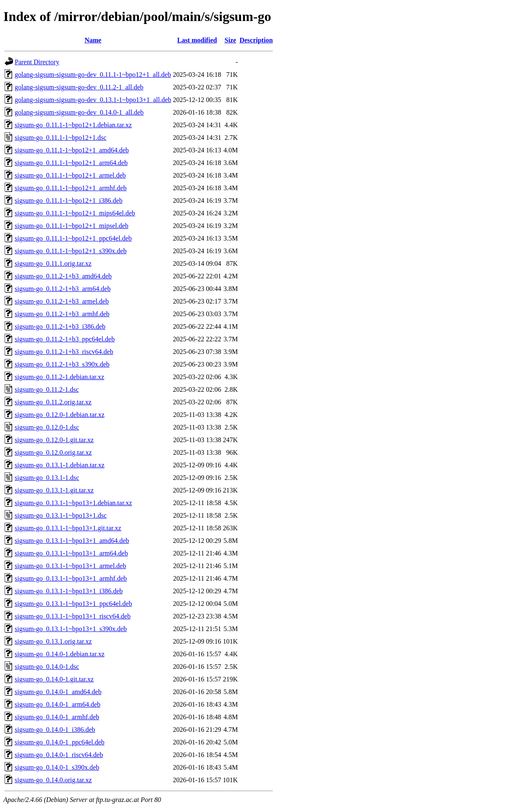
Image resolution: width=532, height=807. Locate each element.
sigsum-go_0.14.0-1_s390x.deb (57, 767)
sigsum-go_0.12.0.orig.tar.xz (53, 452)
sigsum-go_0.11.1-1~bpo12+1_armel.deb (70, 175)
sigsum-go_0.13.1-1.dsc (47, 478)
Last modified (197, 40)
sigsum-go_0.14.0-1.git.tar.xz (54, 679)
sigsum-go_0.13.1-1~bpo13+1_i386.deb (69, 591)
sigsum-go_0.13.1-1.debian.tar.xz (60, 465)
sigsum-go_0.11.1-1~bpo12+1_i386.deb (69, 200)
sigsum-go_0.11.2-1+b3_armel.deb (62, 301)
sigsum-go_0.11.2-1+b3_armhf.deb (62, 314)
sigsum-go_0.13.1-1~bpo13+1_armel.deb (70, 566)
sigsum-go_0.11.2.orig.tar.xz (53, 402)
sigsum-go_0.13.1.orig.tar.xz (53, 641)
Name (93, 40)
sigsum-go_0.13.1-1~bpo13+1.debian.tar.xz (73, 503)
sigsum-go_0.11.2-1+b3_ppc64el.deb (65, 339)
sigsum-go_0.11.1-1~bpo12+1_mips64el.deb (75, 213)
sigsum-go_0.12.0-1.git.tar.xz (54, 440)
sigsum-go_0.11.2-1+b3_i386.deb (60, 326)
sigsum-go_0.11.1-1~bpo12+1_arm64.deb (71, 163)
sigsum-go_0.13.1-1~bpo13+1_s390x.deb (71, 629)
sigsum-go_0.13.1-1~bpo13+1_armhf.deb (71, 578)
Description (256, 40)
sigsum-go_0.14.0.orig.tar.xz (53, 780)
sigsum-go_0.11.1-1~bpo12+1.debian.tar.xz (73, 125)
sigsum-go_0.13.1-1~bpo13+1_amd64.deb (72, 541)
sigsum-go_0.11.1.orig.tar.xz (53, 263)
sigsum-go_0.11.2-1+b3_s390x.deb (62, 364)
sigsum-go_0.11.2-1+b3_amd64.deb (63, 276)
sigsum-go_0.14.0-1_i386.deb (55, 730)
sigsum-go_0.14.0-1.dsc (47, 667)
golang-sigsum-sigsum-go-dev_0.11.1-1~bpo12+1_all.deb (93, 75)
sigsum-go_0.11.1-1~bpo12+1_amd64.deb (72, 150)
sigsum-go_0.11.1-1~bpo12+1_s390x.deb (71, 251)
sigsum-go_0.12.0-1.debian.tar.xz (60, 415)
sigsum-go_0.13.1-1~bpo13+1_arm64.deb (71, 553)
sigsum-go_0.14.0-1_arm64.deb (58, 704)
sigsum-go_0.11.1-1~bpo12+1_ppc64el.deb (73, 238)
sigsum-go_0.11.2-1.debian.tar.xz (59, 377)
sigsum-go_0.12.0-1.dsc (47, 427)
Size (231, 40)
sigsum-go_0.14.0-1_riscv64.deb (59, 755)
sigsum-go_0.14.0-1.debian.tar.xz (60, 654)
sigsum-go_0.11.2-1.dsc (47, 389)
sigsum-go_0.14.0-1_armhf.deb (57, 717)
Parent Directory (37, 62)
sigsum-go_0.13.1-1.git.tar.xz (54, 490)
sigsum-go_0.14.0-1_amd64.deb (58, 692)
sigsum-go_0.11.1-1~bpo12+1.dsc (60, 138)
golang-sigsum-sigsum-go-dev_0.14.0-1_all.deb (79, 112)
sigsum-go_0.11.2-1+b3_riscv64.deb (64, 352)
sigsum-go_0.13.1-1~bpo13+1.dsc (61, 515)
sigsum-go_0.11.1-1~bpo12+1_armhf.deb (71, 188)
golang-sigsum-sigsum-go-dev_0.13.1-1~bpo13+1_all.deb (93, 100)
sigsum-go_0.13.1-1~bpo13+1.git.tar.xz (68, 528)
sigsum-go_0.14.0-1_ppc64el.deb (60, 742)
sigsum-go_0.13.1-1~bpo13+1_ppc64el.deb (73, 604)
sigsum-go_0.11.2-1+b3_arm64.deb (63, 289)
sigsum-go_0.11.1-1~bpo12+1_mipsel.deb (72, 226)
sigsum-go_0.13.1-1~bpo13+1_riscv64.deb (73, 616)
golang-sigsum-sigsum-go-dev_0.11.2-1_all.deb (79, 87)
